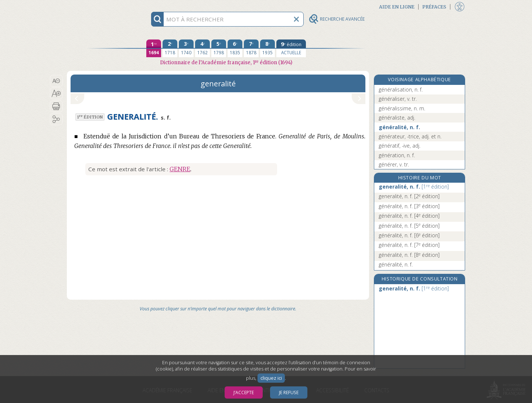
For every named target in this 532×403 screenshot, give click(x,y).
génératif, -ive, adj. (400, 146)
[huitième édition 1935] (267, 48)
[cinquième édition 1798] (219, 48)
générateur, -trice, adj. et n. (410, 136)
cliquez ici (271, 378)
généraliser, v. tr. (398, 99)
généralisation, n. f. (401, 89)
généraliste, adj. (397, 118)
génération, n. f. (397, 155)
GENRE (180, 169)
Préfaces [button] (434, 7)
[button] (56, 81)
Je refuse (289, 392)
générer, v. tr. (394, 164)
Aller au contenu (96, 6)
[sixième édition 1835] (235, 48)
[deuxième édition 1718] (170, 48)
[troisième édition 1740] (186, 48)
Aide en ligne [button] (397, 7)
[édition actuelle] (291, 48)
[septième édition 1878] (251, 48)
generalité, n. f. (414, 187)
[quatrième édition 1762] (202, 48)
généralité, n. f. (399, 127)
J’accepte (244, 392)
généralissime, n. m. (402, 108)
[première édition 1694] (154, 48)
